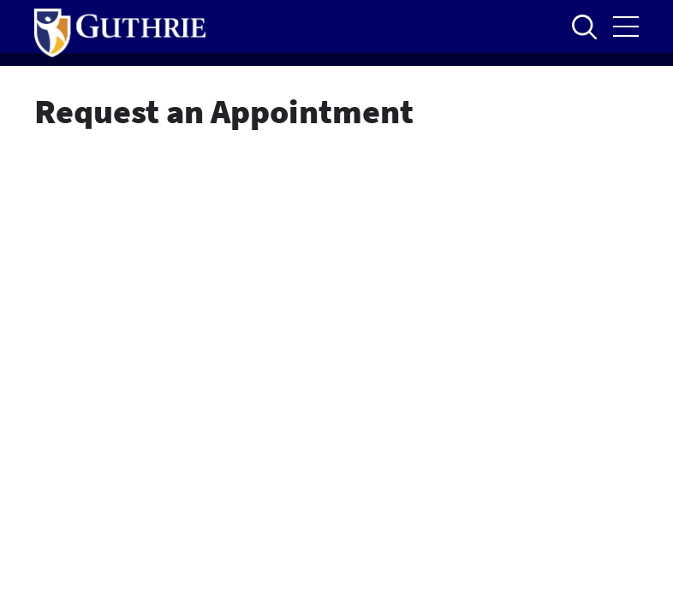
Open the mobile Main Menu (626, 27)
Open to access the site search (584, 27)
